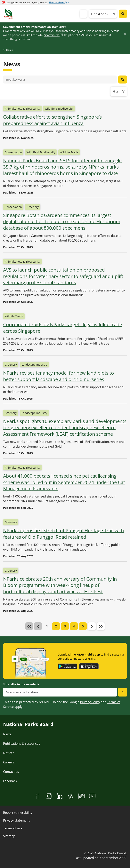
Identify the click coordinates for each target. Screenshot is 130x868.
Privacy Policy (90, 702)
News (7, 734)
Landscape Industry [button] (34, 365)
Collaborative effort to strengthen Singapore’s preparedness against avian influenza (52, 120)
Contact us (11, 772)
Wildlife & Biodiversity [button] (59, 109)
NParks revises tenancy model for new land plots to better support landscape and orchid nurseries (59, 376)
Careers (9, 762)
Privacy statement (16, 820)
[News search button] (123, 80)
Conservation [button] (13, 152)
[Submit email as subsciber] (123, 692)
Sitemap (9, 836)
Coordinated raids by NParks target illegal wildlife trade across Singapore (63, 328)
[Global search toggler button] (123, 14)
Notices (9, 753)
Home (10, 50)
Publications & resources (22, 744)
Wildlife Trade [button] (69, 152)
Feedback (10, 781)
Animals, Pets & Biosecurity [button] (22, 109)
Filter (116, 91)
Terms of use (13, 828)
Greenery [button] (33, 207)
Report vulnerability (18, 813)
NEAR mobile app (88, 654)
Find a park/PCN (103, 14)
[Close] (125, 34)
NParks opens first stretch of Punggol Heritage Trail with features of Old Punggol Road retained (64, 534)
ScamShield (52, 35)
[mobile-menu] (83, 14)
